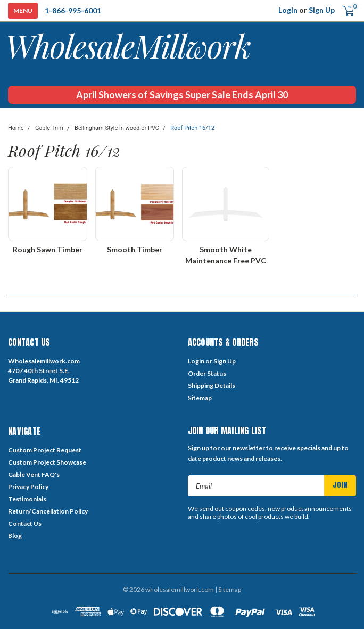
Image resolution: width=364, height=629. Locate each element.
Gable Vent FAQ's (34, 474)
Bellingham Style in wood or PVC (117, 128)
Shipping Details (212, 386)
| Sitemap (228, 589)
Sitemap (200, 398)
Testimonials (27, 499)
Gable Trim (49, 128)
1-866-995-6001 (73, 10)
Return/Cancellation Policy (48, 511)
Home (16, 128)
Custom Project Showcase (47, 462)
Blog (15, 536)
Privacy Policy (28, 487)
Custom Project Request (45, 450)
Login (288, 10)
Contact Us (25, 523)
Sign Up (322, 10)
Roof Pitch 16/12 (192, 128)
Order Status (207, 373)
